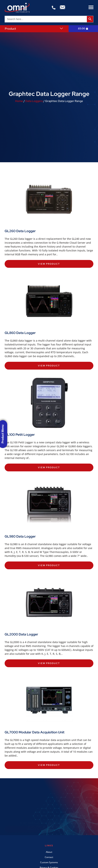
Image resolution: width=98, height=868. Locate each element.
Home (19, 101)
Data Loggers (34, 101)
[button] (91, 7)
